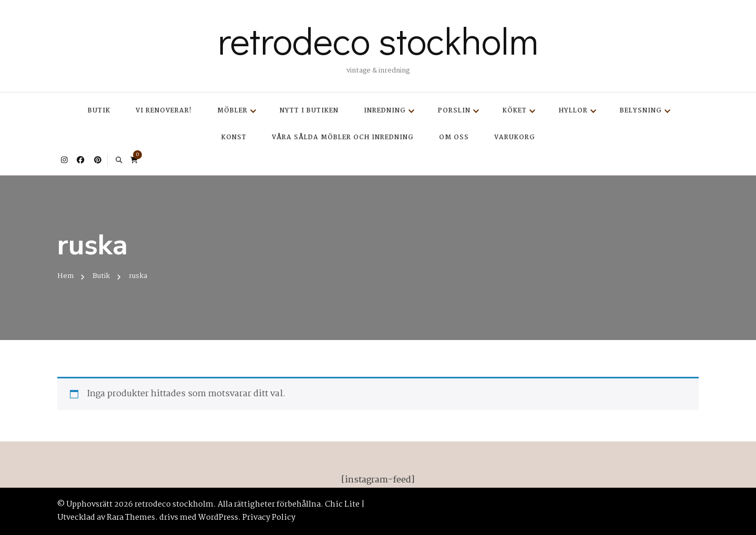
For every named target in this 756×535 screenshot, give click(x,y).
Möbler (232, 111)
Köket (515, 111)
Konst (234, 137)
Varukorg (515, 137)
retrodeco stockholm (378, 40)
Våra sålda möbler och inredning (343, 137)
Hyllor (573, 111)
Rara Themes (131, 518)
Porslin (454, 111)
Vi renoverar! (164, 111)
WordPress (218, 518)
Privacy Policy (269, 518)
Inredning (385, 111)
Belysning (641, 111)
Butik (99, 111)
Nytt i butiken (309, 111)
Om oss (454, 137)
